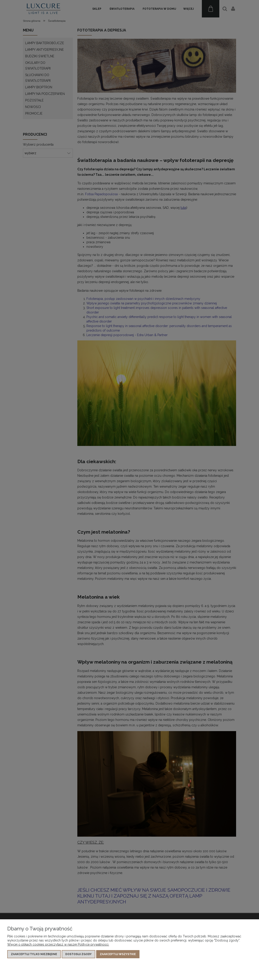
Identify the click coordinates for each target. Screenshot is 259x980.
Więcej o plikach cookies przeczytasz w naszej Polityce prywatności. (58, 944)
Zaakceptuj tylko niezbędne (34, 954)
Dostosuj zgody (78, 954)
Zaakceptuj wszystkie (118, 954)
